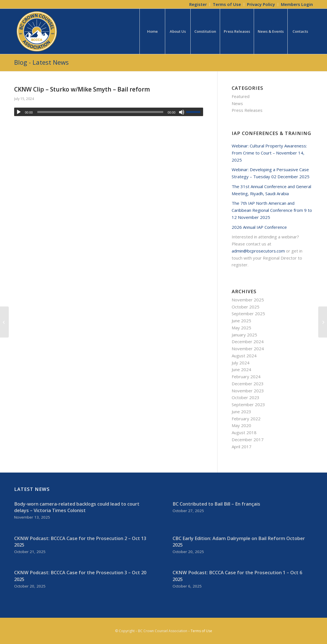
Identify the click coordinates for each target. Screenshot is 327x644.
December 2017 (248, 440)
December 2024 (248, 341)
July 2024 (241, 363)
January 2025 (244, 335)
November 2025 (248, 300)
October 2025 (246, 307)
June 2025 (241, 321)
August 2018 (244, 432)
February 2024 (246, 377)
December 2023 (248, 384)
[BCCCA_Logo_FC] (37, 31)
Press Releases (247, 110)
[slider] (100, 112)
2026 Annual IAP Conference (259, 227)
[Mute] (182, 112)
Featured (241, 96)
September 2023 (248, 404)
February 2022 (246, 419)
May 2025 (241, 328)
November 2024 (248, 349)
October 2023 (246, 397)
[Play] (19, 112)
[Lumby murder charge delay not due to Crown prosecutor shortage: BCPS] (4, 322)
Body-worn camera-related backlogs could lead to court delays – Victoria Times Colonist (77, 507)
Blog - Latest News (41, 62)
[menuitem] (198, 5)
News (237, 103)
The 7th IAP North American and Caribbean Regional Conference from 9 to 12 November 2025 (272, 210)
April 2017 (242, 447)
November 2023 (248, 391)
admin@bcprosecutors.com (258, 251)
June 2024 (241, 369)
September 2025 (248, 314)
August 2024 (244, 356)
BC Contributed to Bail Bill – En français (216, 504)
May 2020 (241, 425)
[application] (109, 112)
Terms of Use (201, 631)
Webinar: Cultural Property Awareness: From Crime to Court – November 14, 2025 (269, 153)
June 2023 (241, 412)
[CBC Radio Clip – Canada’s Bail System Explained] (323, 322)
